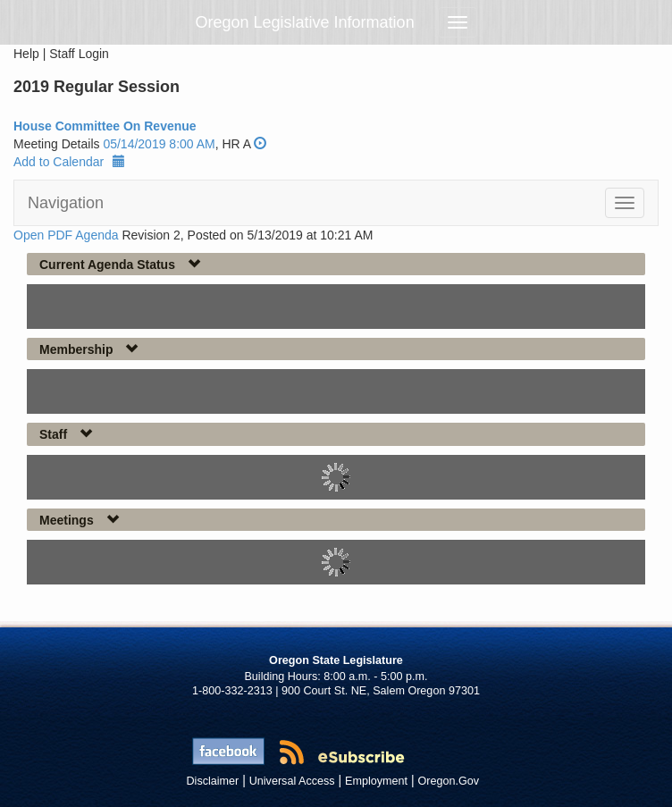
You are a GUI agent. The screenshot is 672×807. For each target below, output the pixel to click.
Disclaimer (213, 781)
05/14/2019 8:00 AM (159, 144)
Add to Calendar (69, 162)
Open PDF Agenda (66, 235)
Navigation (66, 203)
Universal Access (292, 781)
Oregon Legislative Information (305, 22)
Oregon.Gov (448, 781)
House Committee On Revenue (105, 126)
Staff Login (79, 54)
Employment (376, 781)
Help (26, 54)
